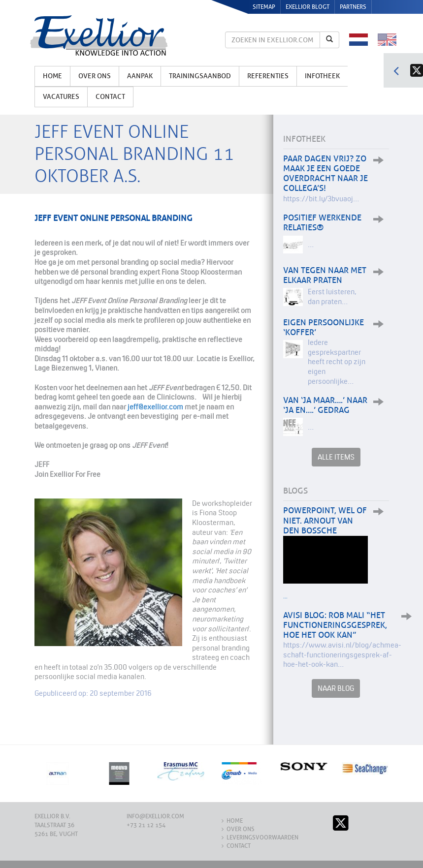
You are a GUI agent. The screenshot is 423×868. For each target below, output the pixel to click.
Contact (110, 97)
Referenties (268, 76)
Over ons (95, 76)
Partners (353, 7)
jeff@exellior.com (155, 407)
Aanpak (140, 76)
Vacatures (61, 97)
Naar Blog (336, 688)
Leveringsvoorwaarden (262, 837)
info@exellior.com (155, 816)
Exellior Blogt (308, 7)
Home (52, 76)
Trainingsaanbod (200, 76)
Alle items (336, 457)
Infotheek (322, 76)
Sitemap (264, 7)
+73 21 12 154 (146, 825)
